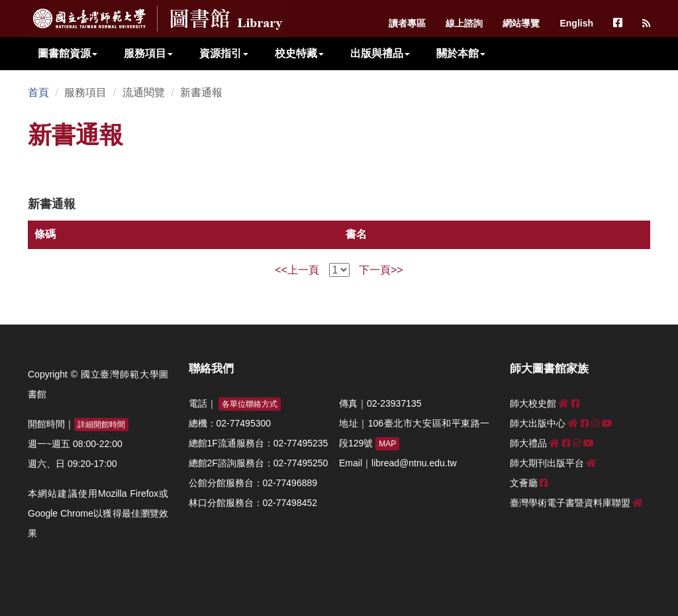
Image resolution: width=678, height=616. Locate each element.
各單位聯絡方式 (250, 404)
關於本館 (461, 53)
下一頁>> (381, 270)
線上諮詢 (464, 23)
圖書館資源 (68, 53)
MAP (387, 444)
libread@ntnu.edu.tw (414, 463)
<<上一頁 (297, 270)
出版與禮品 (380, 53)
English (576, 23)
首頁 (38, 92)
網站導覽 (521, 23)
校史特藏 (299, 53)
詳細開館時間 (101, 425)
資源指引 (224, 53)
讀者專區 (407, 23)
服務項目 (148, 53)
